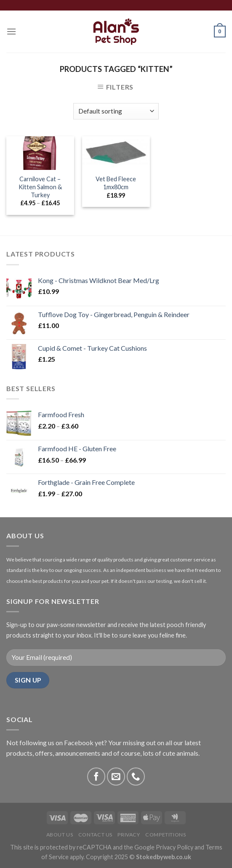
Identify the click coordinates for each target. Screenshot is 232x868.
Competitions (165, 835)
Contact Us (95, 835)
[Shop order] (116, 111)
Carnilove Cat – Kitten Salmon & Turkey (40, 187)
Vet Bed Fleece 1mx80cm (116, 183)
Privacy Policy (175, 847)
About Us (60, 835)
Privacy (129, 835)
